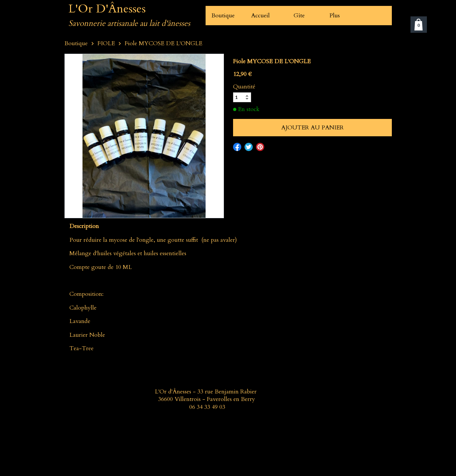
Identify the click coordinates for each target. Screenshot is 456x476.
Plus (335, 16)
